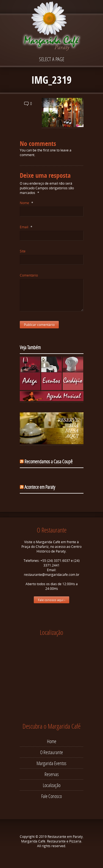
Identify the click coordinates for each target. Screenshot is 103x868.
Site (23, 251)
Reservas (52, 774)
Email (26, 227)
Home (52, 741)
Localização (52, 785)
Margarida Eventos (51, 763)
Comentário (29, 275)
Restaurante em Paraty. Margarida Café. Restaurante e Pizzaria (52, 839)
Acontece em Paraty (40, 487)
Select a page (52, 59)
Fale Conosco (51, 796)
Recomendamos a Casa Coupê (48, 461)
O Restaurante (51, 752)
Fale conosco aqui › (51, 600)
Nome (27, 203)
